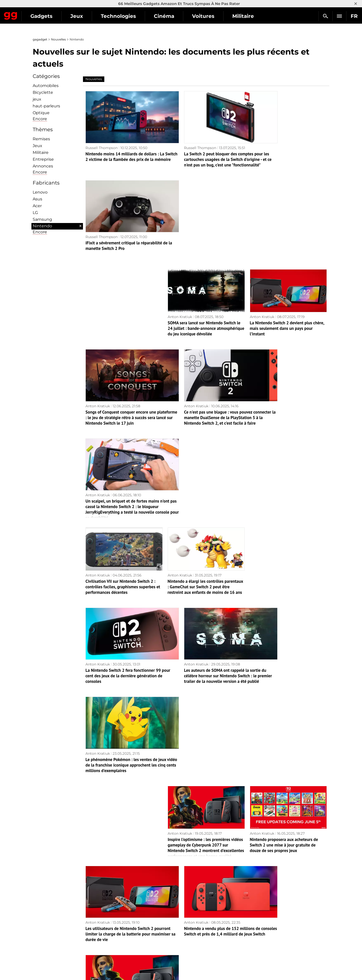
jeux (37, 99)
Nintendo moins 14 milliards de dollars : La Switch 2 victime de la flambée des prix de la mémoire (124, 150)
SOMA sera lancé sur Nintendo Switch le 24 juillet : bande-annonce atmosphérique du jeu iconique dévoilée (206, 230)
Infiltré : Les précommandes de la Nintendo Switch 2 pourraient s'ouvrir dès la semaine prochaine (205, 790)
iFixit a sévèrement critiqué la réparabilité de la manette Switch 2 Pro (288, 147)
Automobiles (46, 86)
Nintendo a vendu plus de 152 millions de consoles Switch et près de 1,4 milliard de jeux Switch (206, 630)
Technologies (165, 16)
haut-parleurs (46, 106)
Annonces (43, 166)
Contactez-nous (49, 947)
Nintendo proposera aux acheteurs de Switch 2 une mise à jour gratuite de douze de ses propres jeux (284, 550)
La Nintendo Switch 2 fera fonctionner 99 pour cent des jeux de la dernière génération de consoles (123, 470)
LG (35, 213)
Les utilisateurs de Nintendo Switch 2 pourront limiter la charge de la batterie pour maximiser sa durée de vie (122, 630)
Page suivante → (181, 898)
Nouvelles (58, 39)
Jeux (123, 16)
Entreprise (43, 159)
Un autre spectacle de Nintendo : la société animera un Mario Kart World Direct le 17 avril (283, 790)
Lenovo (40, 192)
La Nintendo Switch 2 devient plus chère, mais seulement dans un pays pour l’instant (287, 230)
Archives (194, 908)
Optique (41, 113)
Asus (37, 199)
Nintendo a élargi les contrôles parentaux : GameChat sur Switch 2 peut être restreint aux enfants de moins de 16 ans (205, 390)
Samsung (42, 219)
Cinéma (210, 16)
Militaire (41, 152)
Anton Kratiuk (180, 218)
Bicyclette (43, 92)
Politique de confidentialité (59, 953)
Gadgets (88, 16)
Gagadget (34, 14)
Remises (41, 139)
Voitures (250, 16)
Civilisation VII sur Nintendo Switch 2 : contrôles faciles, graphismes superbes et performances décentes (123, 390)
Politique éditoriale (52, 936)
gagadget (40, 39)
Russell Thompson (102, 139)
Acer (37, 206)
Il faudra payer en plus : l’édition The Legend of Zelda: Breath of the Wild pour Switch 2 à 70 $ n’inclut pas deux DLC (205, 870)
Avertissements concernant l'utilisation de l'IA (75, 942)
